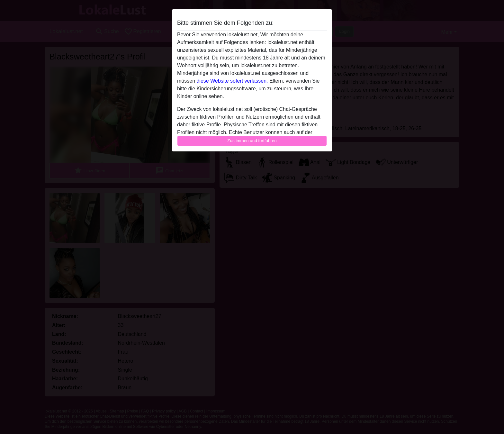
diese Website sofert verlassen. (232, 81)
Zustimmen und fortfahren (252, 141)
